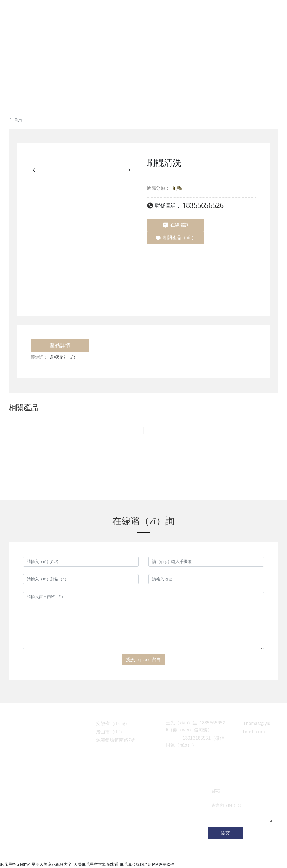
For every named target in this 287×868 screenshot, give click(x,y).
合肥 (110, 854)
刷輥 (177, 188)
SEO (120, 854)
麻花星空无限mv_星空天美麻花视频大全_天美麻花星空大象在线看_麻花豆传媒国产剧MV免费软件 (87, 864)
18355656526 (203, 205)
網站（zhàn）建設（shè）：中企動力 (78, 854)
